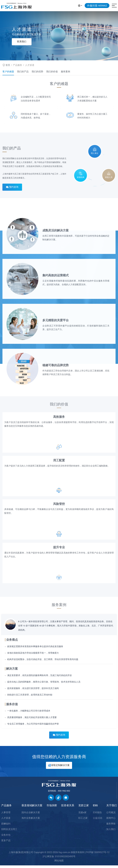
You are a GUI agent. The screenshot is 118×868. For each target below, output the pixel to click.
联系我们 (22, 42)
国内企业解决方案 (31, 815)
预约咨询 (10, 190)
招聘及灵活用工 (9, 832)
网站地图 (59, 863)
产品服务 (6, 808)
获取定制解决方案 (59, 768)
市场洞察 (52, 808)
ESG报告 (97, 815)
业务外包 (6, 838)
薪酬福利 (6, 826)
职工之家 (83, 821)
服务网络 (111, 826)
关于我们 (112, 808)
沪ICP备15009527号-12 (97, 855)
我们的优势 (37, 71)
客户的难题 (8, 71)
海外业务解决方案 (31, 821)
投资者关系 (68, 808)
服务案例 (65, 71)
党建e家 (82, 815)
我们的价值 (52, 71)
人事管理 (6, 815)
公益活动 (98, 821)
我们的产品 (23, 71)
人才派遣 (6, 821)
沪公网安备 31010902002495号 (59, 859)
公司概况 (111, 815)
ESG (95, 808)
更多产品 (6, 843)
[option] (59, 36)
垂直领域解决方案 (32, 808)
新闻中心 (111, 821)
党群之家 (84, 808)
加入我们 (111, 832)
